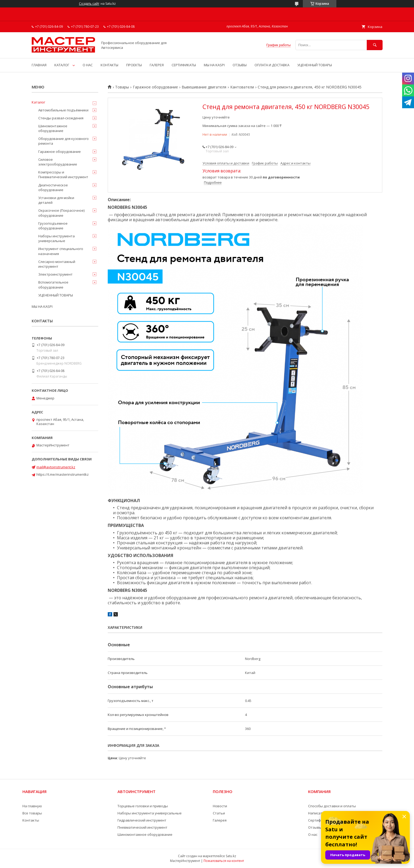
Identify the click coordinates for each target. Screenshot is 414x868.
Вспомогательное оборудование (53, 285)
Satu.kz (231, 856)
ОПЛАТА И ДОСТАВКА (272, 65)
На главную (32, 806)
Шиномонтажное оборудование (53, 128)
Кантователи (242, 87)
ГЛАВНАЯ (39, 65)
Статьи (219, 813)
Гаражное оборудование (155, 87)
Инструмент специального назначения (61, 251)
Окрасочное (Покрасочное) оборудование (61, 213)
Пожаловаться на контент (224, 861)
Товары (122, 87)
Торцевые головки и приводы (143, 806)
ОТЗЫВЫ (240, 65)
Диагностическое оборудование (53, 187)
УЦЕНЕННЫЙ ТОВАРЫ (315, 65)
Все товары (32, 813)
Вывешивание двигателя (204, 87)
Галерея (220, 820)
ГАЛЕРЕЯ (157, 65)
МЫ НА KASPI (214, 65)
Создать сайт (89, 4)
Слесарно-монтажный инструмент (57, 264)
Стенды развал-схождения (61, 118)
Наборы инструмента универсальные (57, 238)
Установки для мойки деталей (56, 200)
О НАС (88, 65)
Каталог (38, 102)
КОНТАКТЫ (109, 65)
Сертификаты (320, 820)
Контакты (31, 820)
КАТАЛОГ (62, 65)
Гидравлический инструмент (142, 820)
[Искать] (375, 45)
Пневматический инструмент (142, 827)
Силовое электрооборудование (58, 162)
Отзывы (315, 827)
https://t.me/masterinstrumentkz (63, 474)
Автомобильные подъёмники (63, 110)
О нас (313, 834)
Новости (220, 806)
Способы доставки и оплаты (332, 806)
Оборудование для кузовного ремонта (63, 141)
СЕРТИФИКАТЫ (184, 65)
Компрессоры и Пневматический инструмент (63, 174)
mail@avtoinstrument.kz (56, 467)
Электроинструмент (55, 274)
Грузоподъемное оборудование (53, 226)
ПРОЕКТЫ (134, 65)
